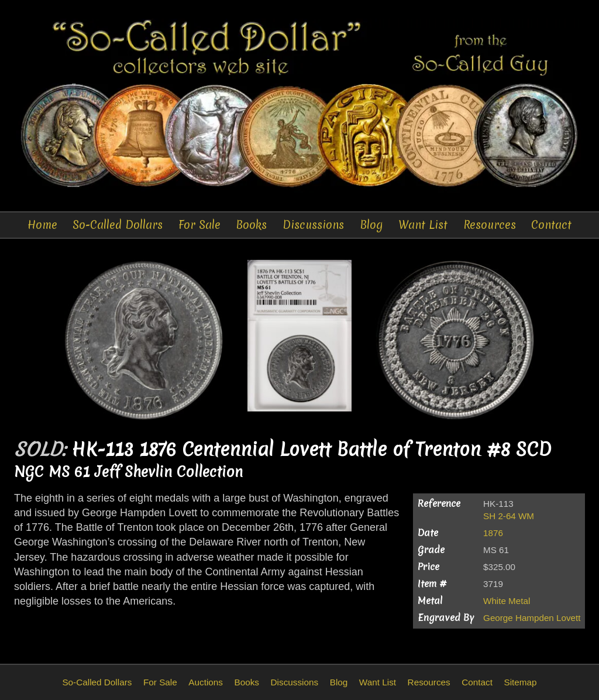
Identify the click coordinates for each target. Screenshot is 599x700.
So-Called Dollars (118, 225)
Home (42, 225)
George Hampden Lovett (532, 618)
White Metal (507, 601)
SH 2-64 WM (509, 516)
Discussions (313, 225)
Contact (551, 225)
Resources (490, 225)
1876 (493, 533)
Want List (423, 225)
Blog (371, 225)
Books (251, 225)
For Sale (199, 225)
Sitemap (520, 682)
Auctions (206, 682)
